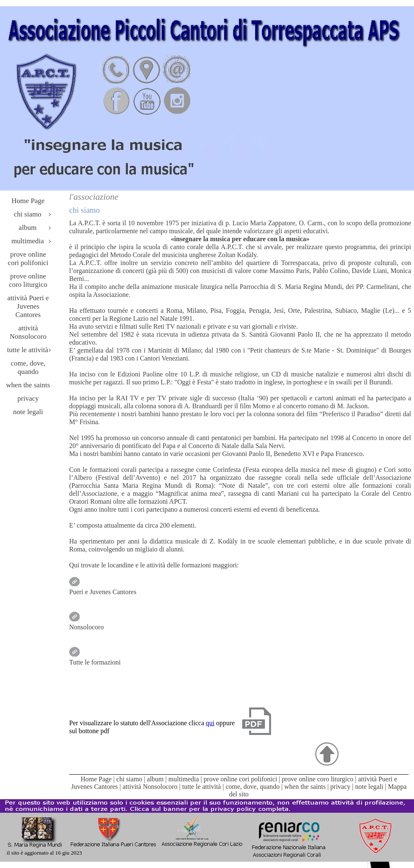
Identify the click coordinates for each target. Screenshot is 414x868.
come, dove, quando (28, 367)
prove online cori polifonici (28, 259)
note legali (28, 412)
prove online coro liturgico (28, 280)
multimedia (184, 779)
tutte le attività (202, 787)
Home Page (28, 201)
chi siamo (129, 779)
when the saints (28, 385)
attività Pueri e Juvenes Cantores (28, 306)
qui (210, 723)
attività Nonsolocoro (28, 332)
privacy (28, 398)
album (155, 779)
